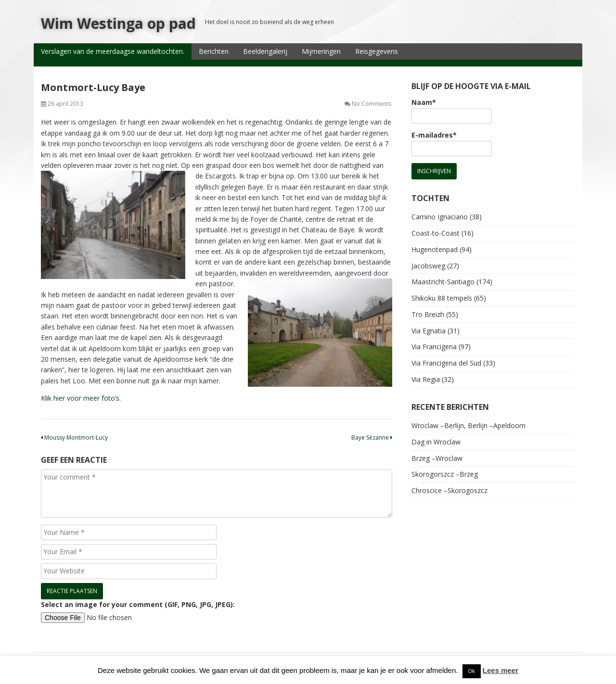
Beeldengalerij (265, 51)
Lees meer (500, 670)
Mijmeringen (321, 51)
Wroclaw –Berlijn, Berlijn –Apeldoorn (468, 425)
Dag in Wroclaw (436, 442)
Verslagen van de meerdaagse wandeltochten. (113, 51)
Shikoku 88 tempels (442, 298)
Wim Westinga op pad (118, 23)
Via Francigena (434, 347)
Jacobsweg (428, 266)
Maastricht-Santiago (443, 282)
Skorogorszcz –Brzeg (445, 474)
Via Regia (426, 379)
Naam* (452, 111)
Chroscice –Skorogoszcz (449, 490)
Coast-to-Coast (436, 233)
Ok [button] (472, 671)
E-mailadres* (452, 143)
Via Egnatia (429, 331)
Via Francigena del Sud (446, 363)
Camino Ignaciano (440, 217)
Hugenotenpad (435, 249)
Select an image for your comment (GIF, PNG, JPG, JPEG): (138, 604)
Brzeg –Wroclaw (437, 458)
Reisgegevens (377, 51)
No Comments (372, 104)
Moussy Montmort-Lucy (74, 437)
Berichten (214, 51)
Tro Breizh (428, 314)
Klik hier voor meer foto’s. (81, 398)
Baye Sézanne (372, 437)
